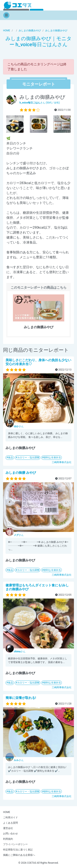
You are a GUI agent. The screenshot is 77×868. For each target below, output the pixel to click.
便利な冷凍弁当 (52, 458)
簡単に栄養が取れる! (21, 698)
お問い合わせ (10, 834)
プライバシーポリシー (15, 844)
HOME (7, 812)
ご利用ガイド (10, 817)
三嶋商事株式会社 (62, 462)
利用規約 (8, 839)
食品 (10, 458)
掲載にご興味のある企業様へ (19, 855)
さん (19, 426)
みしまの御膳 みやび (21, 473)
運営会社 (8, 828)
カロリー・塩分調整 (28, 458)
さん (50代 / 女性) (40, 103)
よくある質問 (10, 823)
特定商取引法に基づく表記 (18, 850)
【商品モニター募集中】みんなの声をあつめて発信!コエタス (18, 5)
